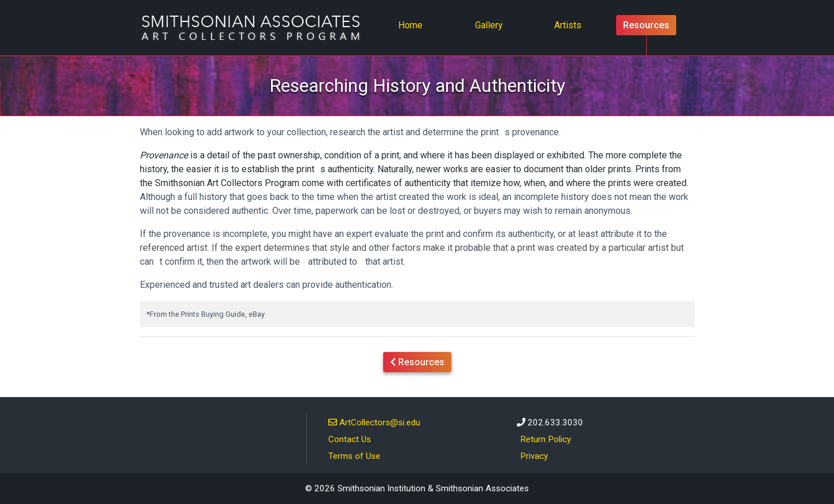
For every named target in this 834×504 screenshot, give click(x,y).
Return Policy (546, 439)
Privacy (534, 456)
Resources (646, 25)
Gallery (489, 25)
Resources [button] (417, 361)
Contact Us (350, 439)
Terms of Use (354, 456)
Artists (568, 25)
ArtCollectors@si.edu (374, 422)
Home (414, 24)
